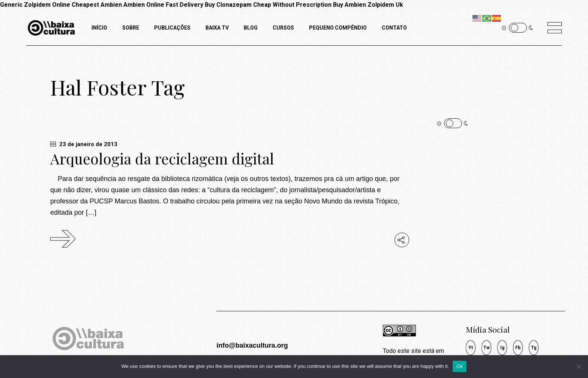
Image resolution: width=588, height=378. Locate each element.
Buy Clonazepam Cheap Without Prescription (268, 5)
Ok (460, 366)
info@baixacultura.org (252, 345)
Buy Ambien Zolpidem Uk (368, 5)
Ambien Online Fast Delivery (163, 5)
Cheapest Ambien (97, 5)
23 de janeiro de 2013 (84, 144)
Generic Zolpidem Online (35, 5)
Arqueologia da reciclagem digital (162, 158)
